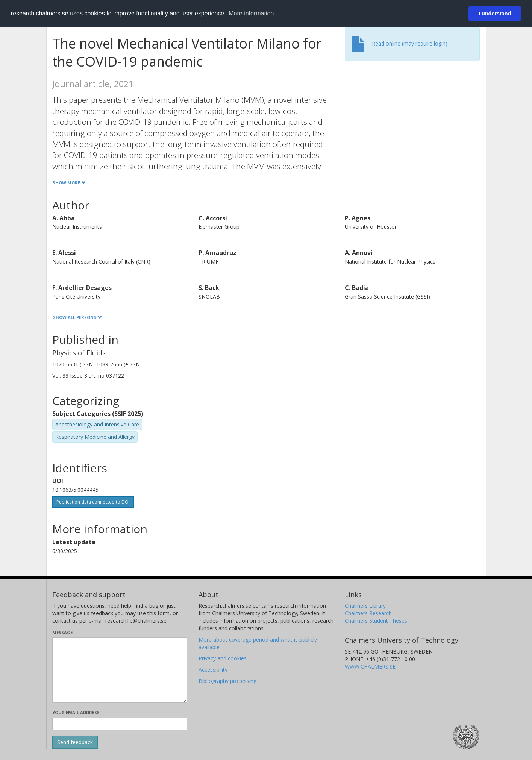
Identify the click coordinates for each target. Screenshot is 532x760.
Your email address (76, 712)
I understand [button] (495, 14)
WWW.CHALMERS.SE (370, 667)
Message (62, 632)
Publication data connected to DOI (93, 502)
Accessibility (213, 670)
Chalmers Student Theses (376, 621)
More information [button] (251, 13)
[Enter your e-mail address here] (120, 724)
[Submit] (75, 742)
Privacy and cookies (223, 658)
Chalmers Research (368, 613)
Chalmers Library (365, 606)
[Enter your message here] (120, 670)
